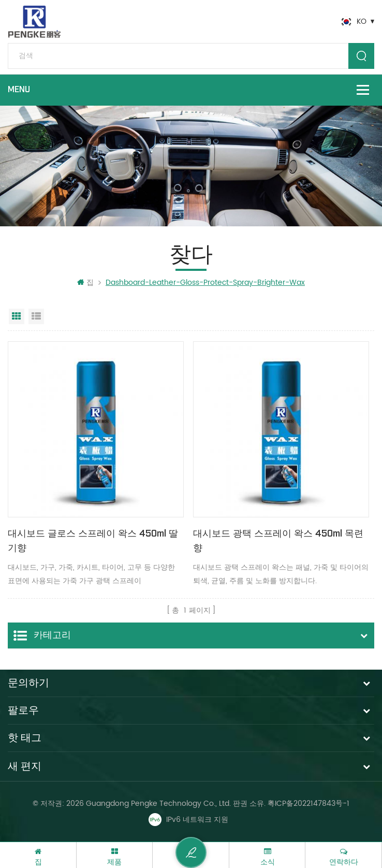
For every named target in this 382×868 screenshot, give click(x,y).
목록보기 (36, 316)
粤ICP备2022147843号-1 (308, 804)
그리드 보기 (17, 316)
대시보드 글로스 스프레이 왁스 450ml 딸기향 (93, 541)
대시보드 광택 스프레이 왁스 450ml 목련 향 (278, 541)
